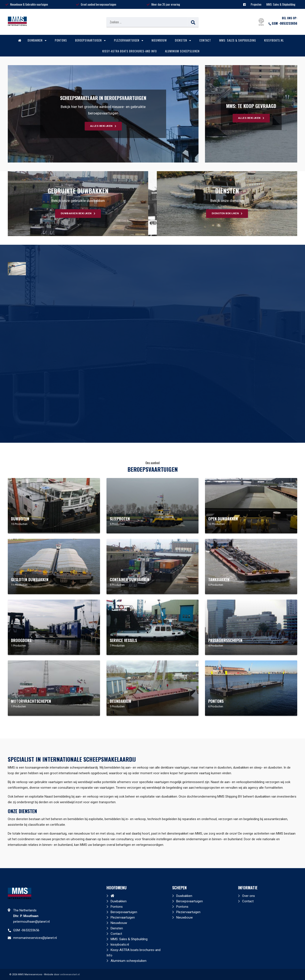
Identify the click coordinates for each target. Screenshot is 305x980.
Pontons (61, 40)
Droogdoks (21, 640)
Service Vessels (123, 640)
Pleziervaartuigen (129, 40)
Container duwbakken (129, 579)
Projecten (256, 4)
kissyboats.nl (274, 40)
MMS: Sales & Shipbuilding (281, 4)
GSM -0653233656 (283, 23)
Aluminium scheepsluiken (182, 51)
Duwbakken (37, 40)
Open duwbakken (223, 519)
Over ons (249, 896)
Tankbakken (219, 579)
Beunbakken (120, 701)
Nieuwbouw (159, 40)
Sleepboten (120, 519)
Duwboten (20, 519)
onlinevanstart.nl (70, 974)
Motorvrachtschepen (31, 701)
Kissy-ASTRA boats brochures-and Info (130, 51)
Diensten (183, 40)
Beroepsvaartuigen (91, 40)
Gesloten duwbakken (30, 579)
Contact (205, 40)
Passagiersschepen (225, 640)
